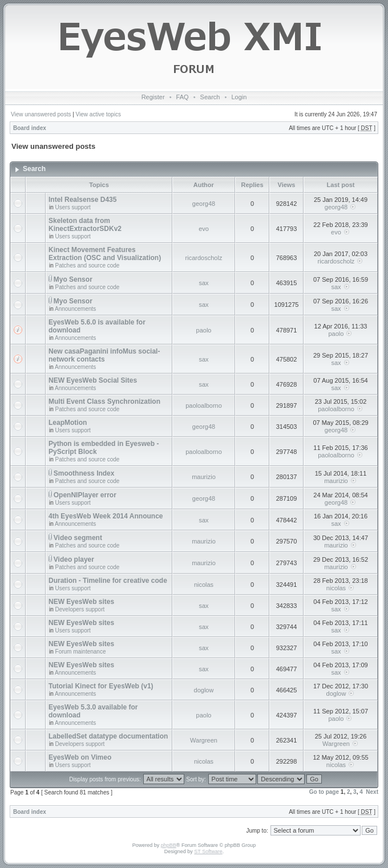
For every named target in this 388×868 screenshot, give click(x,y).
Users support (73, 207)
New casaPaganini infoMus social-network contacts (104, 355)
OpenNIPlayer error (85, 495)
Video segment (78, 538)
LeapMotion (68, 423)
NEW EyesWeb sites (81, 602)
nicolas (204, 585)
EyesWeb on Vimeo (80, 757)
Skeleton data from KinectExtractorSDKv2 (85, 225)
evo (204, 229)
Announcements (75, 309)
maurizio (204, 477)
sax (203, 283)
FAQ (183, 97)
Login (239, 97)
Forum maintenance (81, 652)
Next (372, 792)
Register (153, 97)
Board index (30, 128)
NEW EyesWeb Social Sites (93, 380)
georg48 (204, 204)
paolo (204, 330)
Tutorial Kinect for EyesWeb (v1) (101, 686)
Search (210, 97)
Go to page (324, 792)
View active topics (98, 114)
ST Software (208, 851)
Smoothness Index (84, 473)
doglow (204, 690)
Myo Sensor (73, 279)
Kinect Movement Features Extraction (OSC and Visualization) (105, 254)
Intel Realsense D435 (82, 200)
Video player (74, 559)
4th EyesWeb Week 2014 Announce (106, 516)
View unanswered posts (41, 114)
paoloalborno (204, 405)
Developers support (80, 609)
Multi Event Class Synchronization (104, 401)
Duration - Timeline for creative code (108, 581)
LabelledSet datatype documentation (108, 736)
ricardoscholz (204, 258)
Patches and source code (88, 265)
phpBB (169, 845)
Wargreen (204, 740)
